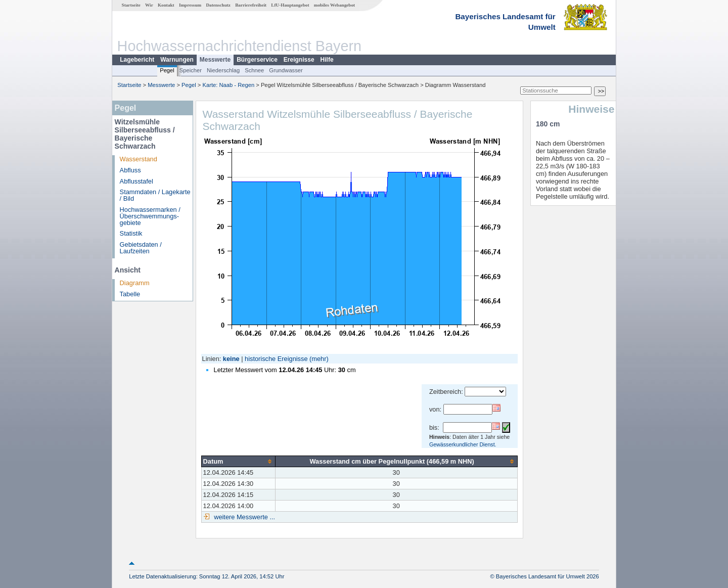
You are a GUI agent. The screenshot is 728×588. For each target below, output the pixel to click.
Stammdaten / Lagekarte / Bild (155, 195)
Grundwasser (286, 70)
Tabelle (130, 294)
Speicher (191, 70)
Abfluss (130, 170)
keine (231, 359)
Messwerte (215, 60)
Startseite (131, 5)
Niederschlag (223, 70)
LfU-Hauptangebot (290, 5)
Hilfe (327, 60)
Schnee (254, 70)
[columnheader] (238, 461)
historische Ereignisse (276, 359)
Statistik (131, 233)
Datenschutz (218, 5)
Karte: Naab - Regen (229, 85)
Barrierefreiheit (251, 5)
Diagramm (135, 283)
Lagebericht (137, 60)
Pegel (167, 70)
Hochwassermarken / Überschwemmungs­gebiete (150, 216)
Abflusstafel (136, 181)
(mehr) (319, 359)
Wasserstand (139, 159)
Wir (149, 5)
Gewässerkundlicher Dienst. (463, 444)
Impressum (190, 5)
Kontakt (166, 5)
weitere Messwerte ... (244, 517)
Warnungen (177, 60)
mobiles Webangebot (334, 5)
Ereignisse (299, 60)
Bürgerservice (257, 60)
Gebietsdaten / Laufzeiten (141, 248)
